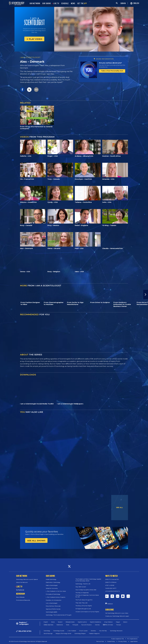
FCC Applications (132, 639)
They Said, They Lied (81, 603)
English (46, 622)
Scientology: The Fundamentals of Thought (59, 615)
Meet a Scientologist (52, 585)
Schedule (20, 590)
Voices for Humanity (52, 588)
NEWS (73, 3)
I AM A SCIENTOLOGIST (30, 57)
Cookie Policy (111, 641)
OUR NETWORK (35, 3)
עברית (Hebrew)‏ (108, 622)
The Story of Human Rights (84, 606)
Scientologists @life (51, 612)
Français (119, 625)
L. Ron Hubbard (72, 631)
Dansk (53, 622)
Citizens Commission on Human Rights (87, 612)
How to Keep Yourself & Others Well (86, 590)
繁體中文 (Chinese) (108, 625)
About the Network (22, 582)
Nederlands (60, 625)
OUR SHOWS (47, 3)
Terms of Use (100, 641)
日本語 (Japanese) (48, 625)
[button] (146, 294)
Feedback (110, 604)
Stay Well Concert (81, 587)
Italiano (125, 622)
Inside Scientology (51, 579)
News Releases (20, 597)
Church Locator (83, 631)
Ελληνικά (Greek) (70, 622)
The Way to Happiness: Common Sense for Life (87, 596)
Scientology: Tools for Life (83, 584)
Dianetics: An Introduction (54, 600)
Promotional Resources (23, 600)
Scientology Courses (59, 631)
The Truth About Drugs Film (84, 600)
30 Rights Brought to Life (83, 609)
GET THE (82, 3)
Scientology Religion (80, 634)
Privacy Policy (123, 641)
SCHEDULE (65, 3)
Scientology (47, 631)
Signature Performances (53, 609)
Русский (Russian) (87, 625)
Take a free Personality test (112, 71)
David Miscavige (48, 634)
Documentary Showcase (53, 606)
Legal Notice (134, 641)
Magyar (118, 622)
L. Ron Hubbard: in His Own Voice (56, 591)
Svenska (97, 625)
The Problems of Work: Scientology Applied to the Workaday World (88, 580)
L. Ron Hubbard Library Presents (56, 597)
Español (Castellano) (96, 622)
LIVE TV (56, 3)
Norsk (68, 625)
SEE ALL (120, 507)
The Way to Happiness (82, 593)
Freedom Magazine (94, 634)
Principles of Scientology (53, 594)
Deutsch (60, 622)
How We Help (103, 631)
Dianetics (93, 631)
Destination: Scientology (53, 582)
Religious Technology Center (63, 634)
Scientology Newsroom (116, 631)
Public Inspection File (118, 639)
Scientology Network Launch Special (27, 579)
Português (75, 625)
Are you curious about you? (110, 63)
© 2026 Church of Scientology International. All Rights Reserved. (28, 641)
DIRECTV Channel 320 (112, 579)
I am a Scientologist (52, 603)
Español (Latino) (82, 622)
